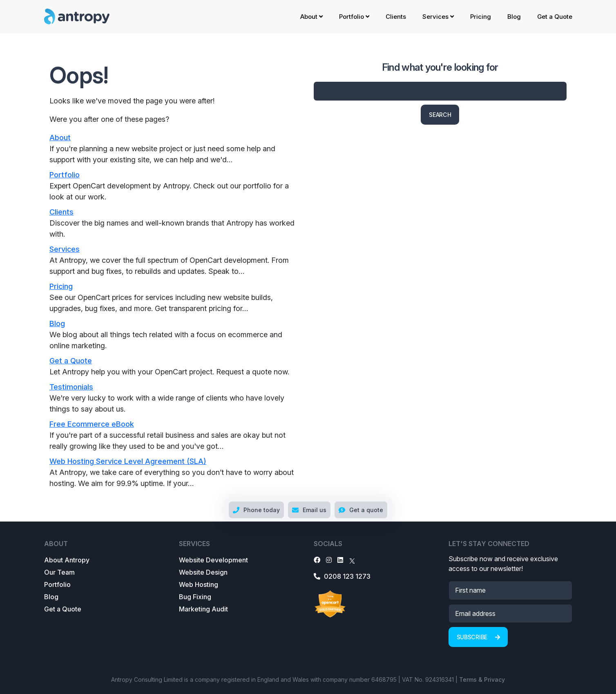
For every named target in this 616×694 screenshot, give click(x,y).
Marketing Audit (203, 609)
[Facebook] (317, 560)
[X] (352, 560)
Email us (309, 510)
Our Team (59, 572)
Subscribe (478, 637)
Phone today (256, 510)
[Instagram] (329, 560)
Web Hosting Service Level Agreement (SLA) (128, 461)
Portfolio (354, 17)
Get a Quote (555, 17)
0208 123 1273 (342, 576)
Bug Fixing (195, 597)
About (311, 17)
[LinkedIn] (340, 560)
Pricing (481, 17)
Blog (514, 17)
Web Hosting (199, 584)
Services (438, 17)
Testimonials (71, 387)
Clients (396, 17)
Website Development (213, 560)
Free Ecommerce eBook (92, 424)
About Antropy (67, 560)
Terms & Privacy (482, 679)
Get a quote (361, 510)
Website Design (203, 572)
